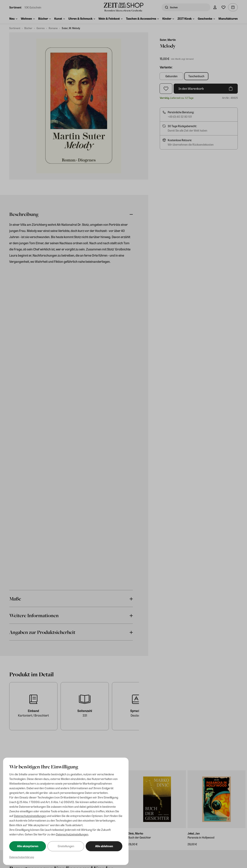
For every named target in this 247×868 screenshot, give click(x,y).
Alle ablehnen (104, 846)
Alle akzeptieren (28, 846)
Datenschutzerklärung (22, 857)
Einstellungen (66, 846)
